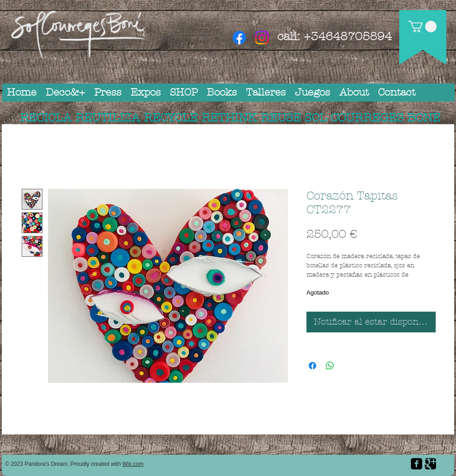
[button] (423, 27)
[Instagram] (262, 38)
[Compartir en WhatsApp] (330, 366)
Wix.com (133, 464)
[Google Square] (430, 464)
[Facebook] (239, 38)
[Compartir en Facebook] (312, 366)
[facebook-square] (417, 464)
